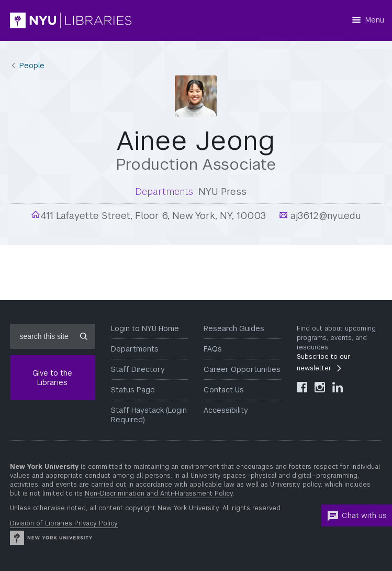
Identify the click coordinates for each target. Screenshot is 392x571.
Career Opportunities (242, 369)
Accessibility (226, 410)
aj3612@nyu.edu (324, 216)
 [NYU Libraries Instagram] (320, 387)
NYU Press (222, 191)
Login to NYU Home (145, 328)
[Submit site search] (84, 336)
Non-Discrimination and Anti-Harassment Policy (159, 493)
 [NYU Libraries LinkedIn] (338, 387)
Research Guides (234, 328)
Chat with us (357, 516)
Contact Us (224, 390)
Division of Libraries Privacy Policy (64, 523)
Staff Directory (138, 369)
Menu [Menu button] (375, 20)
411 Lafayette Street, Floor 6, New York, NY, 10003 (153, 216)
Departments (135, 349)
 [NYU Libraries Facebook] (302, 387)
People (32, 65)
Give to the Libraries (52, 378)
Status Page (133, 390)
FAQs (213, 349)
